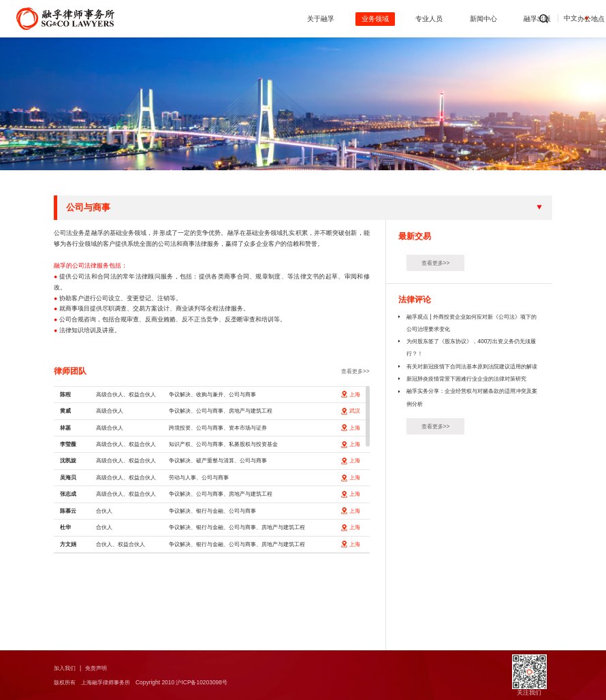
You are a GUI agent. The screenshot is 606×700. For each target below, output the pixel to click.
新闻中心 (395, 19)
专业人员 (340, 19)
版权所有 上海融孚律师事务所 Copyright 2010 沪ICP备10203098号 (147, 682)
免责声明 (100, 668)
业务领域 (286, 19)
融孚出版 (449, 19)
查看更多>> (354, 371)
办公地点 (503, 19)
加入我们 (66, 668)
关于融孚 (232, 19)
